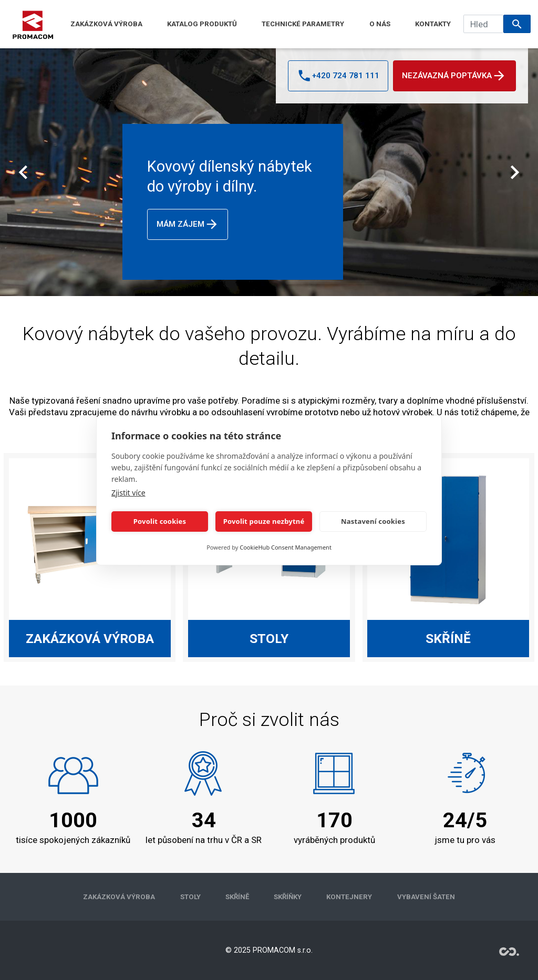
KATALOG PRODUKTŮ (202, 24)
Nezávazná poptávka (454, 76)
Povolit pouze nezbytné (264, 521)
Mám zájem (188, 224)
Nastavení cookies (373, 521)
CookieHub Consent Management (286, 547)
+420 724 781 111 (338, 76)
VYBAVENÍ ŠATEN (426, 897)
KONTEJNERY (349, 897)
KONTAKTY (433, 24)
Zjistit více (128, 493)
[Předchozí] (23, 172)
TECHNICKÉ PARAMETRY (303, 24)
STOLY (190, 897)
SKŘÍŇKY (288, 897)
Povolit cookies (160, 521)
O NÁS (380, 24)
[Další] (514, 172)
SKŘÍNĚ (237, 897)
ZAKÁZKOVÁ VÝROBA (106, 24)
